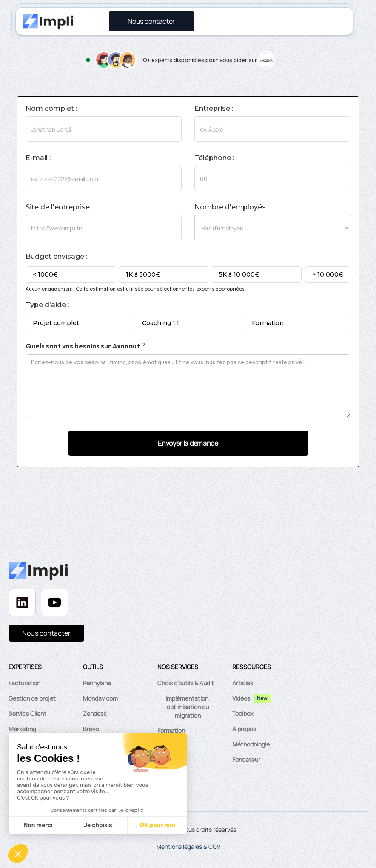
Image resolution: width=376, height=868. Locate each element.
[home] (48, 21)
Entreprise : (214, 109)
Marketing (22, 729)
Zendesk (95, 714)
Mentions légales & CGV (188, 847)
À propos (244, 729)
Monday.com (100, 698)
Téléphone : (214, 158)
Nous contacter (46, 633)
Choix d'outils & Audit (186, 683)
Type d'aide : (47, 305)
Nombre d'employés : (232, 207)
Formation (171, 731)
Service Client (27, 714)
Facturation (24, 683)
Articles (243, 683)
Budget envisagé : (56, 257)
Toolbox (243, 714)
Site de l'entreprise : (59, 207)
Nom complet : (51, 109)
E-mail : (38, 158)
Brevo (91, 729)
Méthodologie (251, 744)
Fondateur (246, 759)
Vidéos (241, 698)
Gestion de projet (32, 698)
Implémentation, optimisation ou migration (188, 707)
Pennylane (97, 683)
